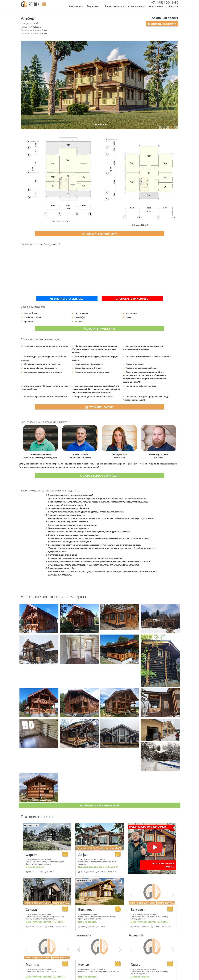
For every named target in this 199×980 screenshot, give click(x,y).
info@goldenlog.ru (168, 464)
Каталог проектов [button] (114, 6)
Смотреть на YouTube (132, 298)
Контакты (173, 6)
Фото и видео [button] (157, 6)
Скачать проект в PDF (100, 328)
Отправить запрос (162, 24)
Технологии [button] (94, 6)
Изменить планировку (100, 233)
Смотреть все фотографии (100, 805)
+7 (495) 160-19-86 (165, 3)
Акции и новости (137, 6)
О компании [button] (76, 6)
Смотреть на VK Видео (67, 298)
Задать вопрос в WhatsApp (100, 475)
